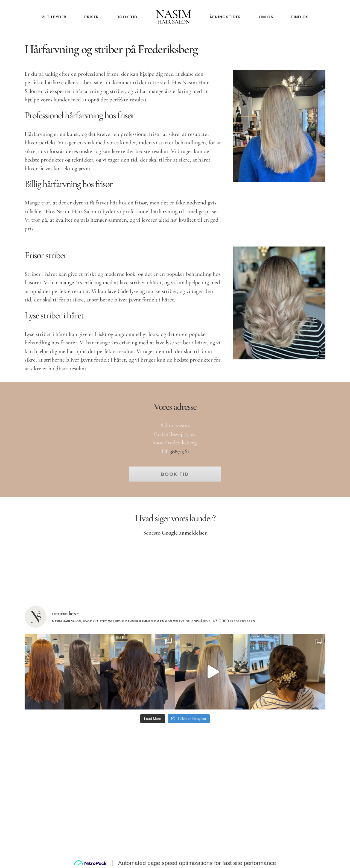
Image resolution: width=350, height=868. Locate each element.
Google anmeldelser (184, 533)
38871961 (180, 451)
